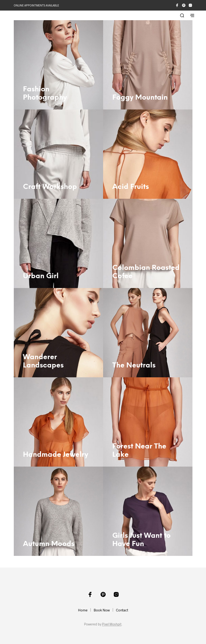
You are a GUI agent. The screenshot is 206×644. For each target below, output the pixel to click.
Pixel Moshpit (112, 624)
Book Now (102, 610)
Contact (122, 610)
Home (83, 610)
